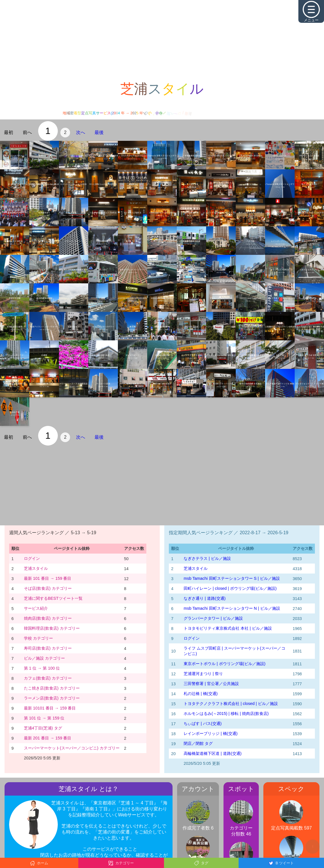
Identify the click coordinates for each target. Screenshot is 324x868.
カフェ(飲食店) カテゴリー (48, 678)
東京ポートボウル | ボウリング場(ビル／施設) (224, 664)
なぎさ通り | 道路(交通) (205, 598)
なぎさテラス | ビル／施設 (207, 558)
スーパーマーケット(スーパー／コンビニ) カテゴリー (72, 748)
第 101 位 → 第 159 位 (44, 718)
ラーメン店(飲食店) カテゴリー (52, 698)
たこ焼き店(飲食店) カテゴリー (52, 688)
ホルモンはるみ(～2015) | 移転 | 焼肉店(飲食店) (226, 713)
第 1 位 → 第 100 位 (42, 668)
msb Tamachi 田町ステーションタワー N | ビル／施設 (232, 608)
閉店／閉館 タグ (198, 743)
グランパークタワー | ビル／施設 (213, 618)
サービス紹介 (36, 608)
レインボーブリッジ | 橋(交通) (211, 733)
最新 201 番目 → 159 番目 (48, 738)
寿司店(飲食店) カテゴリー (48, 648)
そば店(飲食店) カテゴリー (48, 588)
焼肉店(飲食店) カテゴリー (48, 618)
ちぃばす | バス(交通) (203, 723)
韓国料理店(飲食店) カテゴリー (52, 628)
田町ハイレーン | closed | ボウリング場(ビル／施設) (230, 588)
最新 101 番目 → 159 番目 (48, 578)
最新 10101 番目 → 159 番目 (50, 708)
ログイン (32, 558)
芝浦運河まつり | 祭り (203, 674)
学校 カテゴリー (38, 638)
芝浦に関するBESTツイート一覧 (53, 598)
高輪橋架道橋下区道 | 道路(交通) (213, 753)
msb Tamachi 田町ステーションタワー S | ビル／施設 (232, 578)
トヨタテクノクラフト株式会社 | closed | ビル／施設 (231, 704)
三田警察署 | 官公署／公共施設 (211, 684)
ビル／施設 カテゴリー (44, 658)
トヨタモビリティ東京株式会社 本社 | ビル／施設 (228, 628)
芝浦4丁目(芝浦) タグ (43, 728)
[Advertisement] (162, 40)
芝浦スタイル (36, 568)
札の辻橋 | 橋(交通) (201, 694)
